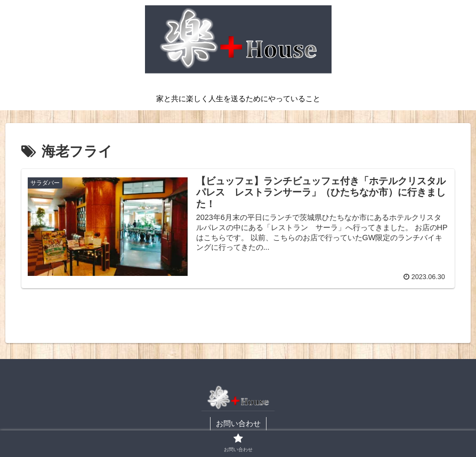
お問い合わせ (238, 423)
